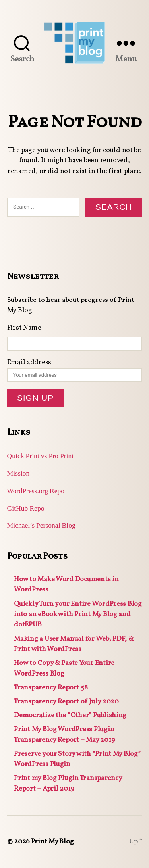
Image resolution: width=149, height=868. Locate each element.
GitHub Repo (26, 509)
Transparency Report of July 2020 (66, 702)
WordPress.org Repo (36, 491)
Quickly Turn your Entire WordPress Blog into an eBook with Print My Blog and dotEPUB (78, 615)
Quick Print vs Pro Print (41, 456)
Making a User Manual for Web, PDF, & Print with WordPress (74, 644)
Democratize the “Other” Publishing (70, 715)
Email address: (75, 370)
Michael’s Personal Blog (41, 526)
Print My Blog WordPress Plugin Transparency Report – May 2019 (64, 735)
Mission (18, 474)
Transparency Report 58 (51, 688)
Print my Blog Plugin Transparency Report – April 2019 (68, 783)
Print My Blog (52, 842)
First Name (24, 328)
